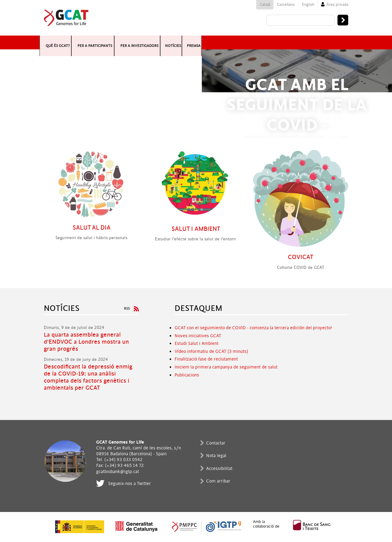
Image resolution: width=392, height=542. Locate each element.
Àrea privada (337, 5)
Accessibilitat (219, 469)
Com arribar (218, 481)
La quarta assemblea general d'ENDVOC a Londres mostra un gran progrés (86, 342)
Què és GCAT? (75, 42)
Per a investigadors (239, 42)
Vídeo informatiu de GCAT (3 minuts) (211, 351)
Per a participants (152, 42)
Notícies (301, 42)
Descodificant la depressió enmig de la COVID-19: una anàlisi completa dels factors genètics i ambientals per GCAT (88, 377)
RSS (127, 309)
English (308, 5)
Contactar (216, 443)
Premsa (334, 42)
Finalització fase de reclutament (206, 359)
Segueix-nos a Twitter (130, 484)
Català (265, 5)
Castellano (286, 5)
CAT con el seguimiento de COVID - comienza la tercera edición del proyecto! (255, 328)
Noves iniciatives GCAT (198, 336)
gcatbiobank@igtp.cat (118, 472)
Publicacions (187, 375)
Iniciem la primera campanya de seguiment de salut (226, 367)
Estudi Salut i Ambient (196, 344)
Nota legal (216, 456)
